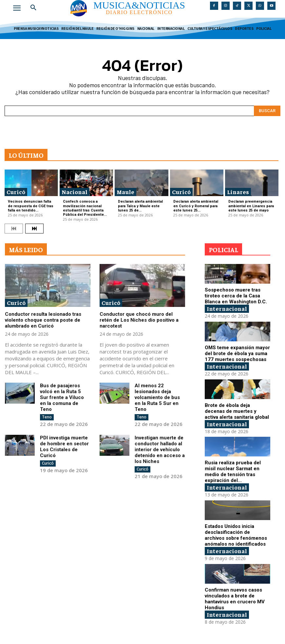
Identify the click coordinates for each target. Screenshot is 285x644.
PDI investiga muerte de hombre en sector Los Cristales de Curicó (64, 447)
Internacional (227, 308)
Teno (47, 417)
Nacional (75, 192)
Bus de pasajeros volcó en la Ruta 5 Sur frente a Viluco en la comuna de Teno (62, 397)
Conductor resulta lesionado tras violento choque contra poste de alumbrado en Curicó (43, 320)
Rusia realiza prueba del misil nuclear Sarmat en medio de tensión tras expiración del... (233, 472)
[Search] (267, 111)
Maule (125, 192)
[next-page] (34, 229)
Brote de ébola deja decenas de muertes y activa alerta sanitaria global (237, 411)
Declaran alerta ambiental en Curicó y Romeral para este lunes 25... (196, 206)
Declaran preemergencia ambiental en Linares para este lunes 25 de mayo (251, 206)
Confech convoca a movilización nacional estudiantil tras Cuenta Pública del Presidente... (85, 208)
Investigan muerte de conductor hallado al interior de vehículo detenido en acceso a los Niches (160, 450)
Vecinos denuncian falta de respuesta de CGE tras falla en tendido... (31, 206)
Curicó (16, 192)
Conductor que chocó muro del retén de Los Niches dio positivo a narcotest (139, 320)
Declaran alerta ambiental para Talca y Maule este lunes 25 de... (140, 206)
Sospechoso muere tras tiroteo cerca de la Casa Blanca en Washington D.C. (236, 296)
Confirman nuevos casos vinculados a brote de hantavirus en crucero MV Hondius (235, 599)
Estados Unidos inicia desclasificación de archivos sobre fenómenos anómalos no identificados (236, 535)
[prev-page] (14, 229)
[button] (33, 8)
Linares (238, 192)
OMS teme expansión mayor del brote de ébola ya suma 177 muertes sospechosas (237, 353)
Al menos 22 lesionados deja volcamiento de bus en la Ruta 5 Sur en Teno (157, 397)
